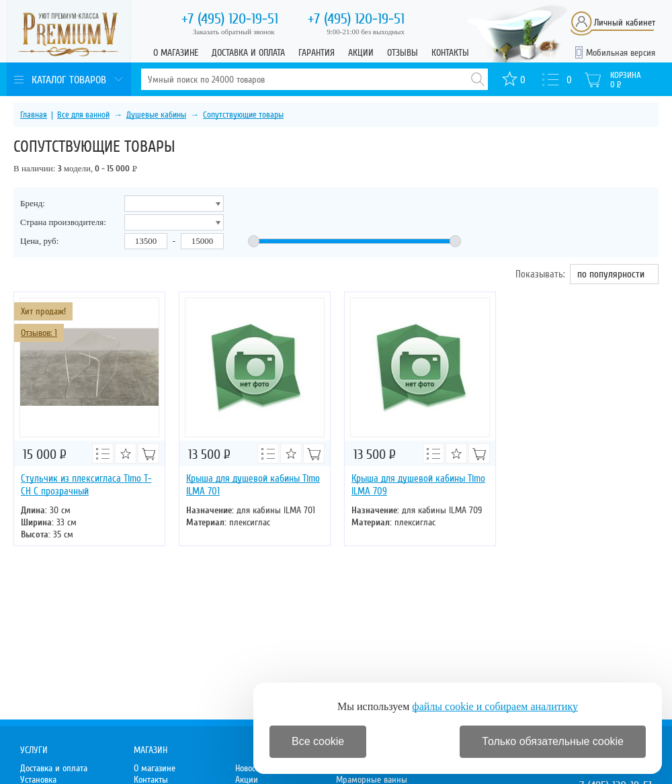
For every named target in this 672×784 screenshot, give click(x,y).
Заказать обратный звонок (234, 32)
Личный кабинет (625, 23)
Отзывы (403, 53)
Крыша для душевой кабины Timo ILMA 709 (418, 485)
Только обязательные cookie (553, 741)
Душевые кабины (156, 115)
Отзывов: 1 (39, 333)
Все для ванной (83, 115)
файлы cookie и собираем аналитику (495, 706)
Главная (34, 115)
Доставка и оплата (248, 53)
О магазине (176, 53)
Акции (361, 53)
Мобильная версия (621, 53)
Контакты (450, 53)
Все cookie (318, 741)
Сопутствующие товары (243, 115)
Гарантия (317, 53)
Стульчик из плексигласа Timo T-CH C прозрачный (86, 485)
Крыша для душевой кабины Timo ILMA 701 (253, 485)
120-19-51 (230, 19)
